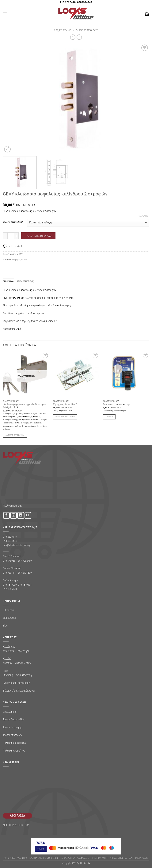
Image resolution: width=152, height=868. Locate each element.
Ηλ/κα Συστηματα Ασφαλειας (74, 858)
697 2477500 (25, 572)
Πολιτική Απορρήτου (14, 750)
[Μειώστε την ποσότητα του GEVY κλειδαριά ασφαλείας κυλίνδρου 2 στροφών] (5, 236)
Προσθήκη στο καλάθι (38, 236)
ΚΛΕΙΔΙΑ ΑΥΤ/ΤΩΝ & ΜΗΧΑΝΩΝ (44, 858)
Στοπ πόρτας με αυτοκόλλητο (117, 404)
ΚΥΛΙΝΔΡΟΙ (22, 858)
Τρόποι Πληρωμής (13, 727)
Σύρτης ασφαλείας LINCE (65, 404)
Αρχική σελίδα (63, 30)
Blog (5, 626)
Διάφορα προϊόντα (87, 30)
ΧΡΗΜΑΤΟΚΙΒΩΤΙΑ (118, 858)
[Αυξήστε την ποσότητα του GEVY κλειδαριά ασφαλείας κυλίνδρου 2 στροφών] (16, 236)
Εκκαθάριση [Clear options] (144, 216)
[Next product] (73, 37)
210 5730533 (10, 560)
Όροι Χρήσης (10, 712)
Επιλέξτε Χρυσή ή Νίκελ (13, 222)
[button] (5, 14)
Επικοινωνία (9, 618)
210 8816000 (10, 585)
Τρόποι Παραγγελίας (14, 719)
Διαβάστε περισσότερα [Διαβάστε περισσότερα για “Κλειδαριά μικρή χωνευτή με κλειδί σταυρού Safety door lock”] (15, 435)
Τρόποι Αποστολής (13, 735)
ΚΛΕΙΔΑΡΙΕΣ (9, 858)
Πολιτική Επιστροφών (15, 743)
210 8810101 (25, 585)
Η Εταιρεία (9, 610)
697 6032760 (25, 560)
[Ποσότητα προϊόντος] (11, 236)
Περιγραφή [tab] (8, 281)
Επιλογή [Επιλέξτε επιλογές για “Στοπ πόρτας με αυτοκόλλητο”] (109, 417)
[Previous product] (79, 37)
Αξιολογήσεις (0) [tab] (24, 281)
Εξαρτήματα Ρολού (139, 858)
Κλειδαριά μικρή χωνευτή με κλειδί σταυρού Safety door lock (24, 406)
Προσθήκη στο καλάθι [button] (65, 417)
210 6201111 (10, 572)
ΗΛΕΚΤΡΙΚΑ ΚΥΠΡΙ (99, 858)
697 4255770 (10, 589)
